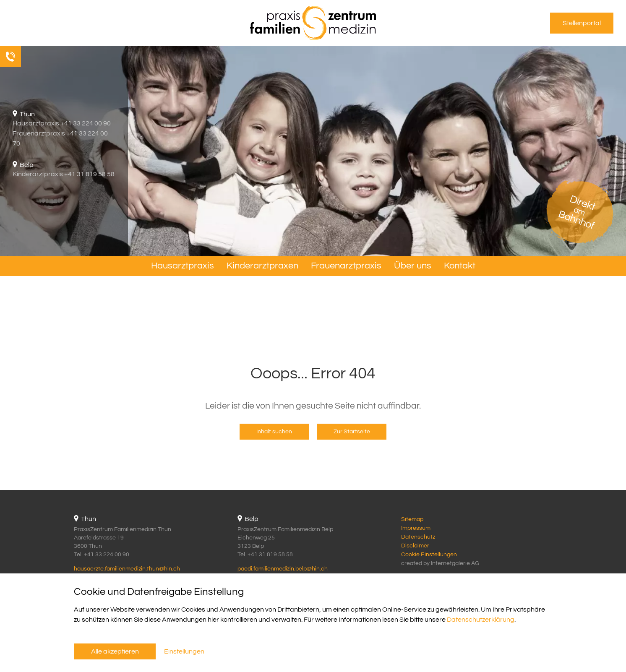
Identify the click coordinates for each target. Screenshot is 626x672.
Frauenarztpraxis (346, 266)
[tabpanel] (313, 151)
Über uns (413, 266)
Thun (89, 519)
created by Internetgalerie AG (440, 563)
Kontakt (460, 266)
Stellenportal (582, 23)
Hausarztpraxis (183, 266)
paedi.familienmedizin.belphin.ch (283, 569)
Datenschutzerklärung (481, 620)
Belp (252, 519)
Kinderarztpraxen (262, 266)
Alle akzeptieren (115, 651)
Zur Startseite (352, 431)
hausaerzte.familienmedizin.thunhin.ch (127, 569)
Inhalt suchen (274, 431)
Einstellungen (184, 651)
